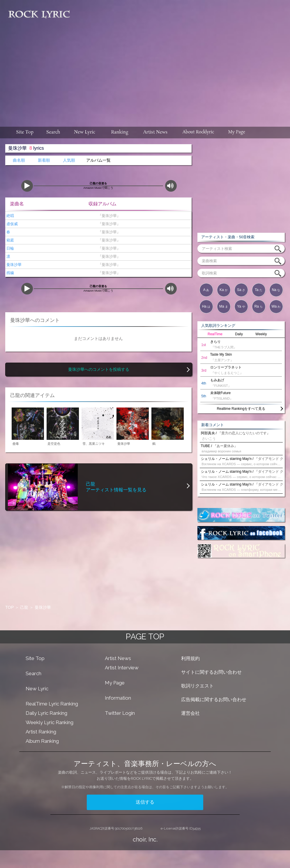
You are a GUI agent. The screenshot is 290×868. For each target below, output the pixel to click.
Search (33, 673)
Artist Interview (122, 668)
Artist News (118, 658)
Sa (241, 290)
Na (276, 290)
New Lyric (37, 689)
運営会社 (190, 713)
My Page (115, 683)
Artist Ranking (41, 732)
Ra (259, 306)
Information (118, 698)
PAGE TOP (145, 637)
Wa (276, 306)
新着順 (44, 160)
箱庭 (10, 240)
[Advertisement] (181, 60)
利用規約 (190, 658)
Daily (239, 334)
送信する (145, 802)
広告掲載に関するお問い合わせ (214, 699)
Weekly (261, 334)
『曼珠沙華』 (108, 216)
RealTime (215, 334)
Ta (259, 290)
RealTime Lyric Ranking (52, 704)
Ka (224, 290)
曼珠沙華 (13, 265)
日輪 (10, 248)
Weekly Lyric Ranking (49, 722)
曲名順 (19, 160)
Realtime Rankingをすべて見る (241, 409)
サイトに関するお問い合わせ (211, 672)
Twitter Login (120, 713)
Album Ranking (42, 741)
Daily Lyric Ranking (46, 713)
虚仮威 (12, 224)
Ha (206, 306)
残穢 (10, 273)
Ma (224, 306)
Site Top (35, 658)
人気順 (69, 160)
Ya (241, 306)
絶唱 (10, 216)
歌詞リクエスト (197, 686)
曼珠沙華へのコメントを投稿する (99, 369)
